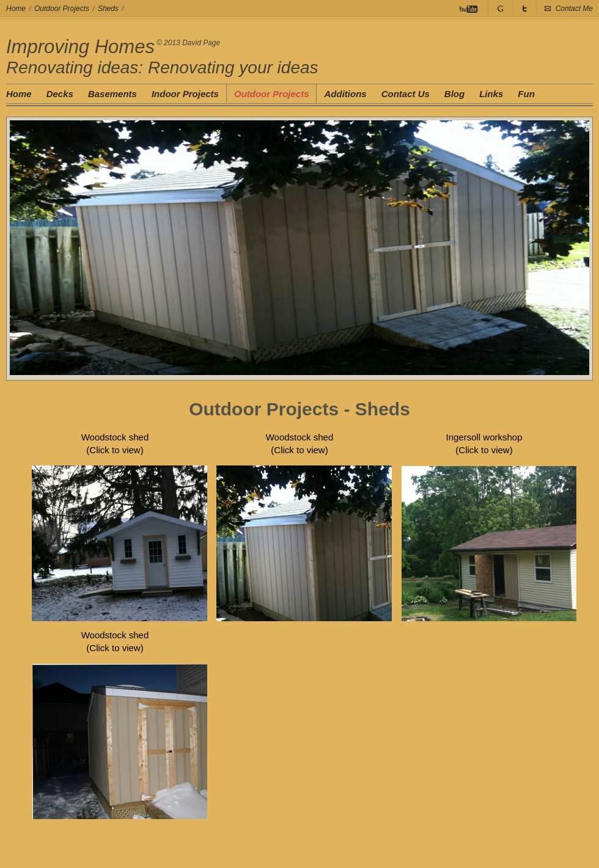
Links (491, 94)
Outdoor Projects (62, 9)
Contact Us (406, 94)
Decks (60, 94)
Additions (345, 94)
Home (16, 9)
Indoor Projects (185, 94)
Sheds (108, 9)
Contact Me (574, 9)
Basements (112, 94)
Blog (454, 94)
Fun (526, 94)
